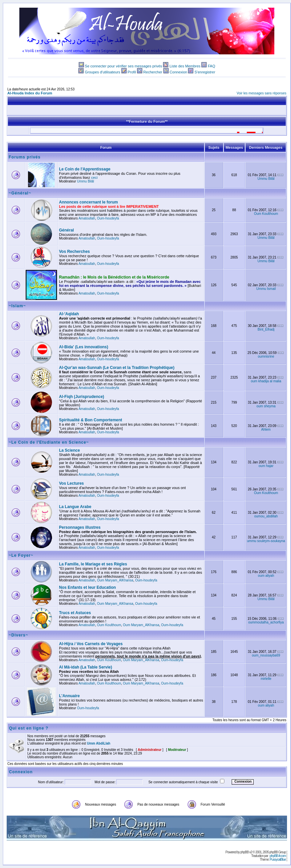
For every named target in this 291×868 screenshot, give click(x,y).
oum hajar (266, 466)
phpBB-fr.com (278, 856)
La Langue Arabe (75, 507)
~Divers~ (18, 635)
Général (66, 230)
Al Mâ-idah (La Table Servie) (85, 667)
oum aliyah (266, 576)
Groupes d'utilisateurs (102, 72)
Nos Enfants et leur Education (87, 587)
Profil (132, 72)
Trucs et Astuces (75, 613)
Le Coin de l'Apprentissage (85, 169)
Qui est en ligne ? (29, 728)
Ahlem (266, 429)
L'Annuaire (69, 696)
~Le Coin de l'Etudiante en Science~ (49, 442)
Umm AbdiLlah (99, 743)
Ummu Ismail (266, 289)
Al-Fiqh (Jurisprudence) (81, 397)
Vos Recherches (74, 252)
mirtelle (266, 679)
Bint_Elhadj (266, 329)
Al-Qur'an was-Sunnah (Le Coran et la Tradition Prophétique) (117, 368)
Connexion (178, 72)
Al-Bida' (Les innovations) (84, 347)
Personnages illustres (80, 527)
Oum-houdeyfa (108, 218)
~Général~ (20, 193)
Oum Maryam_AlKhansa (115, 580)
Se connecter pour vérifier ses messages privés (124, 66)
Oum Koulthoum (266, 214)
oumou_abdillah (266, 516)
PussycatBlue (278, 859)
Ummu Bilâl (85, 181)
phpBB (244, 852)
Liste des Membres (185, 66)
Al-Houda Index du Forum (30, 93)
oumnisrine (266, 356)
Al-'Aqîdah (69, 314)
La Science (69, 450)
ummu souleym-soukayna (266, 541)
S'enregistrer (205, 72)
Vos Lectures (71, 483)
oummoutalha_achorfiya (266, 622)
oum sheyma (266, 406)
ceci (94, 177)
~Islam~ (17, 306)
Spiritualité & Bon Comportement (90, 420)
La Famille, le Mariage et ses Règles (93, 564)
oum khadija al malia (266, 381)
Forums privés (25, 157)
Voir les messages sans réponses (261, 93)
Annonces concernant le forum (88, 202)
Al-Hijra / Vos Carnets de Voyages (91, 644)
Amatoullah (87, 218)
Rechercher (153, 72)
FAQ (211, 66)
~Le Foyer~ (21, 555)
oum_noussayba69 (266, 655)
